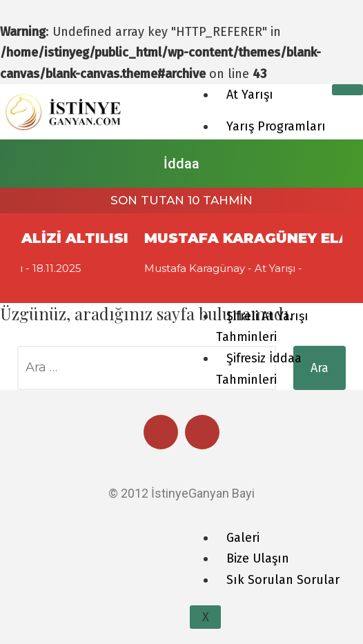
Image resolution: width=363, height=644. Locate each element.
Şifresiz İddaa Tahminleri (259, 369)
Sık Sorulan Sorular (283, 580)
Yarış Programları (276, 126)
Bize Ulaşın (258, 558)
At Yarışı (250, 95)
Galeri (243, 538)
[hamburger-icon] (347, 90)
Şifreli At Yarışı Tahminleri (262, 327)
